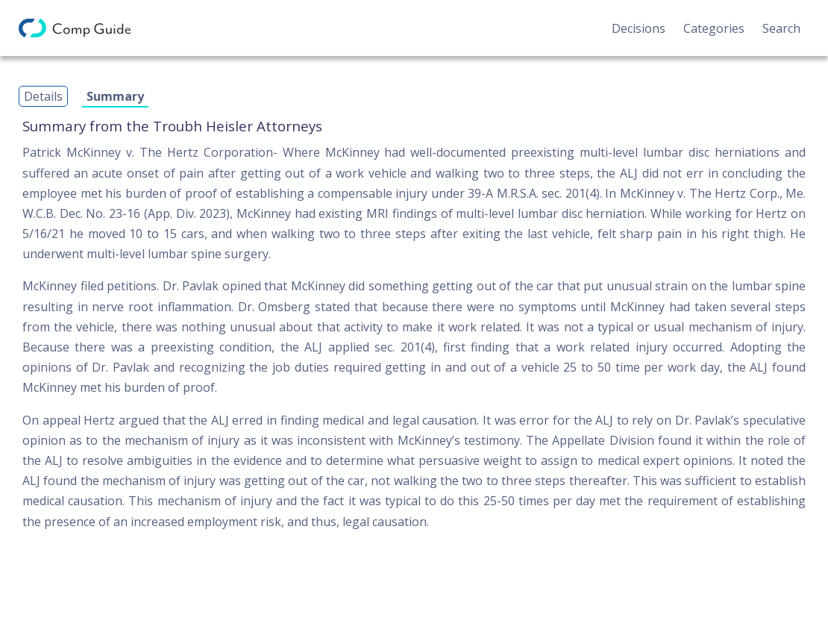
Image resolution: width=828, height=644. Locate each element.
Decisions (639, 28)
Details (43, 96)
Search (781, 28)
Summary (115, 96)
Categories (714, 28)
